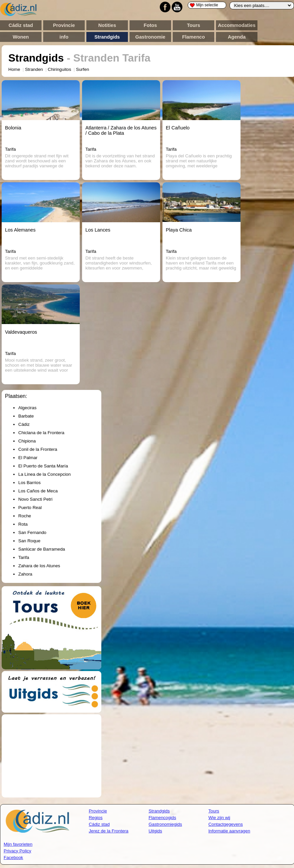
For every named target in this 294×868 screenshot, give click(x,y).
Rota (23, 524)
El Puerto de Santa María (43, 466)
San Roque (29, 541)
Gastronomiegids (165, 824)
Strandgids (107, 37)
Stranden (34, 69)
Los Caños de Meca (38, 491)
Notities (107, 25)
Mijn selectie (204, 5)
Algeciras (27, 408)
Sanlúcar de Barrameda (42, 549)
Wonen (21, 37)
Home (14, 69)
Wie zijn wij (219, 818)
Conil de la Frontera (38, 449)
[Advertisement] (51, 756)
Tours (194, 25)
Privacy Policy (17, 851)
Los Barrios (29, 483)
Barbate (26, 416)
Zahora (25, 574)
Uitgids (155, 831)
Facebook (13, 858)
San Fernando (32, 532)
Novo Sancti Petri (35, 499)
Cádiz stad (21, 25)
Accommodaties (237, 25)
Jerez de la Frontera (108, 831)
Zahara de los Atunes (39, 566)
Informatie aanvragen (229, 831)
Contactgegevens (226, 824)
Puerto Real (30, 508)
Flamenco (193, 37)
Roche (25, 516)
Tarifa (24, 557)
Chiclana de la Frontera (41, 433)
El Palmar (28, 458)
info (64, 37)
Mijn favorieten (18, 844)
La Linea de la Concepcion (45, 474)
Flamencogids (162, 818)
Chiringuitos (59, 69)
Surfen (83, 69)
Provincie (64, 25)
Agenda (237, 37)
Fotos (150, 25)
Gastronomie (150, 37)
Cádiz (24, 424)
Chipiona (27, 441)
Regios (96, 818)
